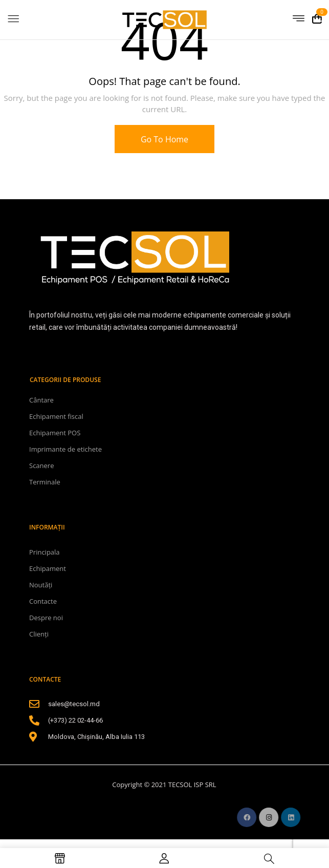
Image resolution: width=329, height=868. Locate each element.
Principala (45, 552)
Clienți (39, 634)
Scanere (41, 465)
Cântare (41, 400)
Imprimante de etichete (65, 449)
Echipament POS (55, 433)
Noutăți (41, 585)
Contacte (43, 601)
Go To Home (164, 139)
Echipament (48, 568)
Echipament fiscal (56, 416)
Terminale (45, 482)
